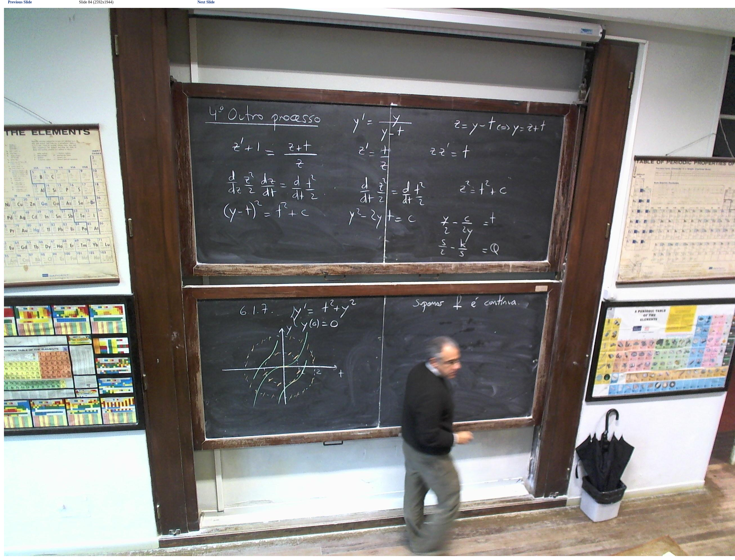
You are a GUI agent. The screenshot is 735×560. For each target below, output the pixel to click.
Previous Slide (20, 2)
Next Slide (206, 2)
